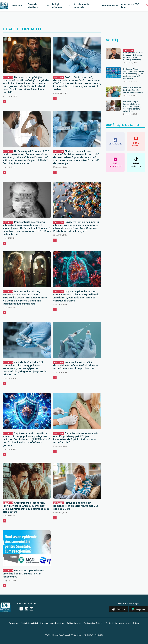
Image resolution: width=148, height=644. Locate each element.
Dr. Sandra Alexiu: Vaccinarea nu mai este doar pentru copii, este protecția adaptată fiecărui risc (134, 74)
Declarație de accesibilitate (127, 623)
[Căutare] (147, 5)
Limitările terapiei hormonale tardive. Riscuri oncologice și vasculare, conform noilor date (132, 106)
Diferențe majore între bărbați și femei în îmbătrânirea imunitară (133, 90)
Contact (109, 623)
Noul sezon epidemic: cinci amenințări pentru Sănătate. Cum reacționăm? (24, 574)
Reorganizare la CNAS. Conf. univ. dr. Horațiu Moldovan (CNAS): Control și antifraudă (133, 55)
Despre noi (14, 623)
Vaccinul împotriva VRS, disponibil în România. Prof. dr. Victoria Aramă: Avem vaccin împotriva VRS (75, 365)
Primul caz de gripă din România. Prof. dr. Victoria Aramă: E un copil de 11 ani (76, 506)
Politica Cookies (74, 623)
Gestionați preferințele (93, 623)
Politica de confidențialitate (52, 623)
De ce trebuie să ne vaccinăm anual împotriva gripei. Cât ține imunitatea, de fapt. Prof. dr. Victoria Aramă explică (76, 438)
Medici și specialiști (29, 623)
